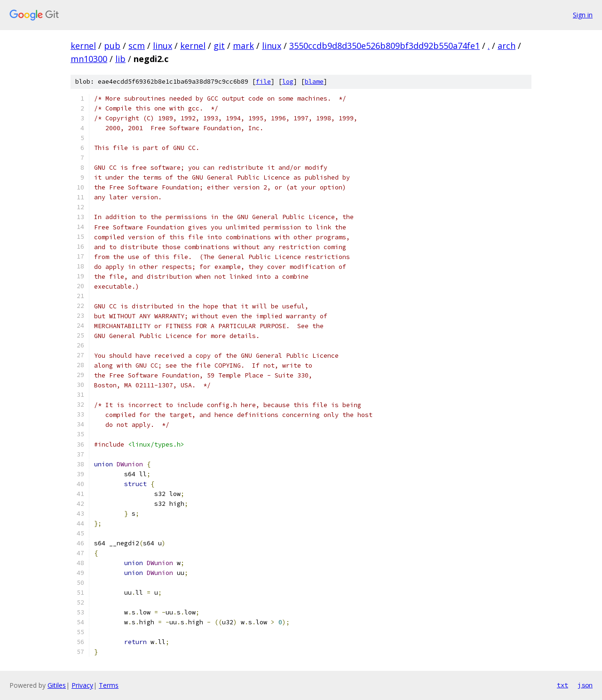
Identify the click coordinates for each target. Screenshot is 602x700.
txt (562, 685)
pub (112, 46)
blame (314, 82)
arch (507, 46)
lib (120, 59)
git (219, 46)
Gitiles (57, 685)
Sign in (583, 15)
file (263, 82)
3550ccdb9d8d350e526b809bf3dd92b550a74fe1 (384, 46)
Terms (109, 685)
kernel (83, 46)
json (585, 685)
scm (137, 46)
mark (243, 46)
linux (162, 46)
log (288, 82)
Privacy (82, 685)
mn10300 (89, 59)
